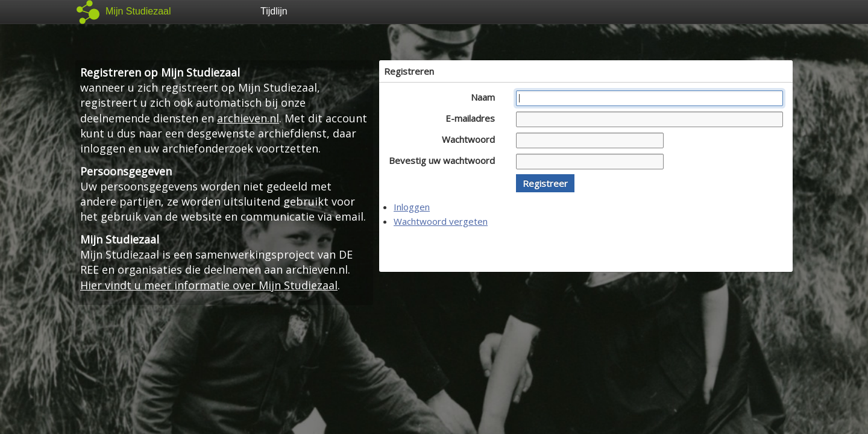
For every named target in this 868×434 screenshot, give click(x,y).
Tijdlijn (274, 11)
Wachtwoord (472, 139)
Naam (486, 97)
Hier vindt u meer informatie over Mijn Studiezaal (209, 285)
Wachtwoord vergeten (441, 221)
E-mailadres (473, 118)
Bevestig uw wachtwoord (445, 160)
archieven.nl (248, 118)
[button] (545, 183)
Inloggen (412, 207)
